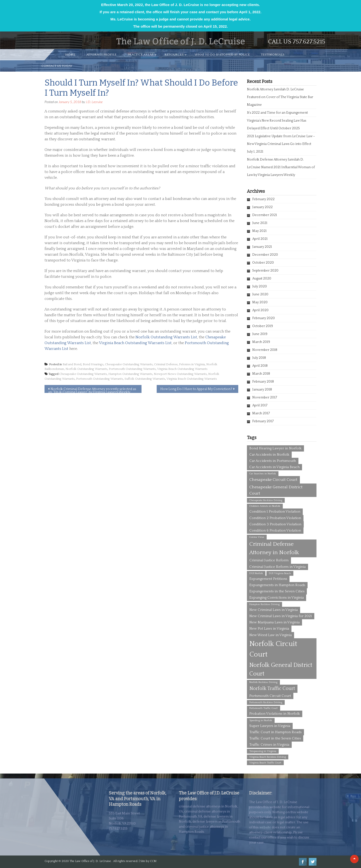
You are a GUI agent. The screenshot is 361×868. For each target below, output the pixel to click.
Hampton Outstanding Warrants (130, 374)
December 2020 (265, 255)
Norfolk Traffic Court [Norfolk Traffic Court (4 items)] (272, 688)
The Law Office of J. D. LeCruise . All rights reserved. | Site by (110, 861)
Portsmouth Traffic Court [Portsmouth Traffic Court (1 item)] (264, 708)
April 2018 (260, 366)
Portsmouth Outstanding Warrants (132, 369)
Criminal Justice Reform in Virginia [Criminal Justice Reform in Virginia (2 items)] (277, 567)
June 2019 (260, 334)
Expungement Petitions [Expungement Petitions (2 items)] (268, 579)
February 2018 (263, 382)
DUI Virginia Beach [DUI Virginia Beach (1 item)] (280, 573)
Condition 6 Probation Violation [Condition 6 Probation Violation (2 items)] (275, 530)
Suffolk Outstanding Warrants (145, 379)
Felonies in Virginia (192, 364)
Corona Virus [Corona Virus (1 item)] (257, 537)
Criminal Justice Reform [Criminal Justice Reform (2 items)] (269, 560)
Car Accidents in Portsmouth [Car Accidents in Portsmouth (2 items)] (273, 461)
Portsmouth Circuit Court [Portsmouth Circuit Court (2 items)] (270, 696)
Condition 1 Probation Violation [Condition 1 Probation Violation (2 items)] (275, 511)
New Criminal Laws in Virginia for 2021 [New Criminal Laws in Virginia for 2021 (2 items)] (281, 616)
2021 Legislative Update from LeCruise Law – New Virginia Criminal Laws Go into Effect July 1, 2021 (281, 144)
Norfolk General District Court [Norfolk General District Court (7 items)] (281, 670)
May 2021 (259, 231)
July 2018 (259, 358)
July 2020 (260, 286)
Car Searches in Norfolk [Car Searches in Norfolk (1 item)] (263, 474)
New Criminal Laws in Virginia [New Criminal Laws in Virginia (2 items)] (274, 610)
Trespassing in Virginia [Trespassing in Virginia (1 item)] (263, 751)
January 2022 (262, 207)
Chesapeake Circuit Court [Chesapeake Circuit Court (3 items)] (273, 480)
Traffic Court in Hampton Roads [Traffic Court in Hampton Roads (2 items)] (275, 732)
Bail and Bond (72, 364)
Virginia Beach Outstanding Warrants (182, 369)
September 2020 (265, 271)
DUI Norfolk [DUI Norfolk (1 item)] (256, 573)
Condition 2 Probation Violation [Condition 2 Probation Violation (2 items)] (275, 518)
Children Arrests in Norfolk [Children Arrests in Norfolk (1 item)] (265, 506)
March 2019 (261, 342)
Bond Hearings (93, 364)
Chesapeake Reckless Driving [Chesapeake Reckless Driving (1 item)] (266, 500)
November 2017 (265, 397)
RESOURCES (174, 55)
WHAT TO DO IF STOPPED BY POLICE (222, 55)
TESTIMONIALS (273, 55)
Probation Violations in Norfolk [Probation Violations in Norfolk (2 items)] (275, 714)
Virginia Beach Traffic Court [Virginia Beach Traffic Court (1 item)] (265, 763)
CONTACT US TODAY (57, 66)
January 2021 (262, 247)
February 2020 (264, 318)
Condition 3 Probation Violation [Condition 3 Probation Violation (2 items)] (275, 524)
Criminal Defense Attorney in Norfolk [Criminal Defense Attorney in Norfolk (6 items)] (274, 548)
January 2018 (262, 390)
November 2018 (265, 350)
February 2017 (263, 421)
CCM (153, 861)
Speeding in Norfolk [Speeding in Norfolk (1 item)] (261, 720)
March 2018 (261, 374)
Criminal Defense (166, 364)
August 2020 (262, 279)
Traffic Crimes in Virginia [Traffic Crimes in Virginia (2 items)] (269, 745)
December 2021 (265, 215)
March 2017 (261, 413)
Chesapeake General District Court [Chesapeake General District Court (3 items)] (276, 490)
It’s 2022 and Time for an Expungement (277, 113)
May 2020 (260, 302)
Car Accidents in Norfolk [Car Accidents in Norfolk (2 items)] (269, 455)
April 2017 (260, 405)
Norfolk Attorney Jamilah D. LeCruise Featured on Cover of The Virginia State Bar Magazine (280, 97)
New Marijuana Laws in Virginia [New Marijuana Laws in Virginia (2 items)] (274, 622)
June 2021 (260, 223)
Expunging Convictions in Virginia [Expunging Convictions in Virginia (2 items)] (277, 598)
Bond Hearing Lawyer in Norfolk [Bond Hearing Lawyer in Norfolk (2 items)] (275, 448)
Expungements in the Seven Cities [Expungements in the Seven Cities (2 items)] (277, 591)
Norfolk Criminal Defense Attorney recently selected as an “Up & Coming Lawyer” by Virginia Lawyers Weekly (92, 390)
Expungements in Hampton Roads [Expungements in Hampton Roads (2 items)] (277, 585)
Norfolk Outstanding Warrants (86, 369)
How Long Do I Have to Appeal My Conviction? (196, 389)
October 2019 (263, 326)
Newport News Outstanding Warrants (180, 374)
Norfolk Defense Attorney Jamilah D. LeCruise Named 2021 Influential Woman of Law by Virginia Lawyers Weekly (281, 167)
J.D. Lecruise (94, 102)
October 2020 (263, 263)
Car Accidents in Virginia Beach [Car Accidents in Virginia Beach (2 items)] (274, 467)
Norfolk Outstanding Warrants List (166, 337)
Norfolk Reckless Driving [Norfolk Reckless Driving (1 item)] (263, 682)
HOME (70, 55)
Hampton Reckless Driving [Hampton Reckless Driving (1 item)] (264, 604)
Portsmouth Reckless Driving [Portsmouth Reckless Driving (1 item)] (266, 702)
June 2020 (260, 294)
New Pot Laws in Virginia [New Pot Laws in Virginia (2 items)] (269, 629)
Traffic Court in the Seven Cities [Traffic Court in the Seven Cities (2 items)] (275, 738)
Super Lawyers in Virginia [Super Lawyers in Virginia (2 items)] (270, 726)
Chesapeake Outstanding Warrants (129, 364)
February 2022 (263, 199)
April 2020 (260, 310)
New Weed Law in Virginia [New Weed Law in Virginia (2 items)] (271, 635)
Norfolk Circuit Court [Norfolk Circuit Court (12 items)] (273, 649)
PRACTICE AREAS (141, 55)
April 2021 (260, 239)
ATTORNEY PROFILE (101, 55)
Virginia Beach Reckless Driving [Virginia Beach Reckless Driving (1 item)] (268, 757)
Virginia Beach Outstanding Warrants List (135, 343)
